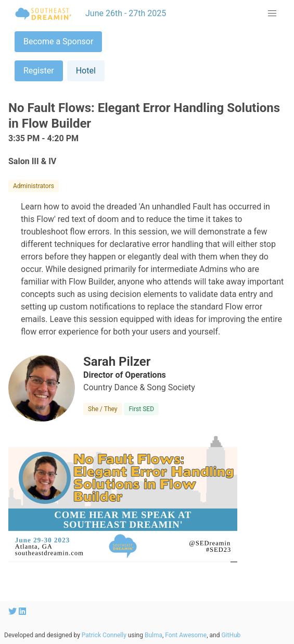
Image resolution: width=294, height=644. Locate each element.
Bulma (154, 635)
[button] (272, 14)
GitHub (231, 635)
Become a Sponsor (58, 41)
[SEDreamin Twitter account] (14, 611)
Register (39, 71)
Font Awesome (186, 635)
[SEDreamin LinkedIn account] (22, 611)
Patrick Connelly (104, 635)
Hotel (86, 71)
